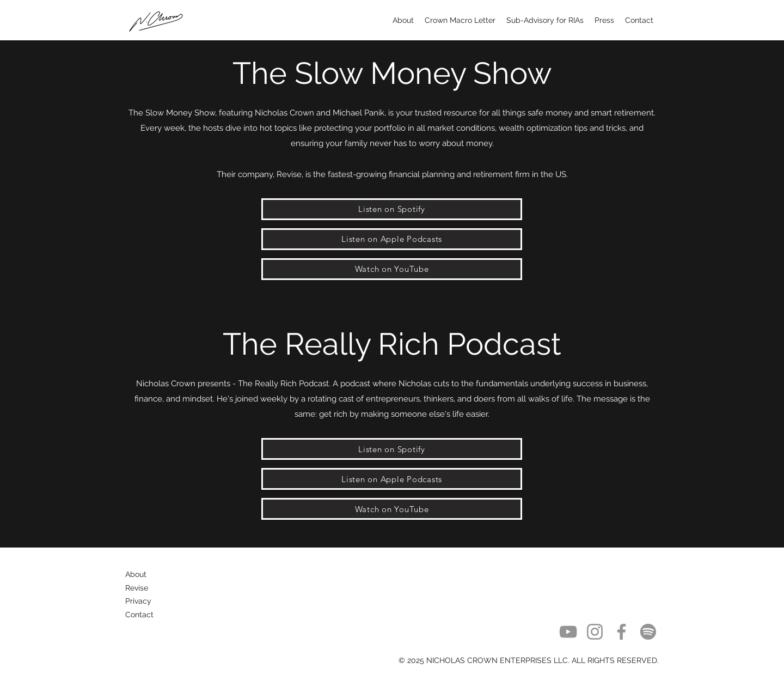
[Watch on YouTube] (392, 269)
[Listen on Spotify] (392, 209)
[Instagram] (595, 632)
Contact (139, 615)
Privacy (138, 601)
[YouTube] (568, 632)
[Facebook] (621, 632)
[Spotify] (648, 632)
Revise (137, 588)
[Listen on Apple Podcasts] (392, 239)
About (136, 574)
